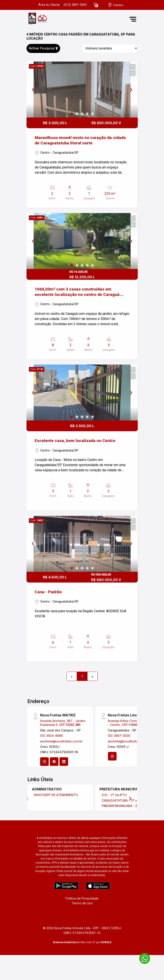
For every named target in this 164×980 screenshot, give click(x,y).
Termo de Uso (82, 903)
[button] (96, 5)
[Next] (131, 90)
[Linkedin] (64, 762)
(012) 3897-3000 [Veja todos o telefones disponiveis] (75, 5)
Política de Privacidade (82, 898)
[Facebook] (54, 762)
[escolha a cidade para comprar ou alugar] (116, 5)
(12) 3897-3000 (119, 736)
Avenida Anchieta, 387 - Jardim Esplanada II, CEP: (63, 723)
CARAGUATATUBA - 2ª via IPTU (124, 800)
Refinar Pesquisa (43, 48)
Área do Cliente (49, 5)
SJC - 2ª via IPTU (114, 795)
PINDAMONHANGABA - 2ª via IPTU (127, 806)
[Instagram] (44, 762)
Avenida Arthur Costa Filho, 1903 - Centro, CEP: (131, 723)
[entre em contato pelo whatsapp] (142, 958)
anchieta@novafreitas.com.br (61, 741)
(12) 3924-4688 (51, 736)
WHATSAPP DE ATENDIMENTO (56, 795)
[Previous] (33, 90)
